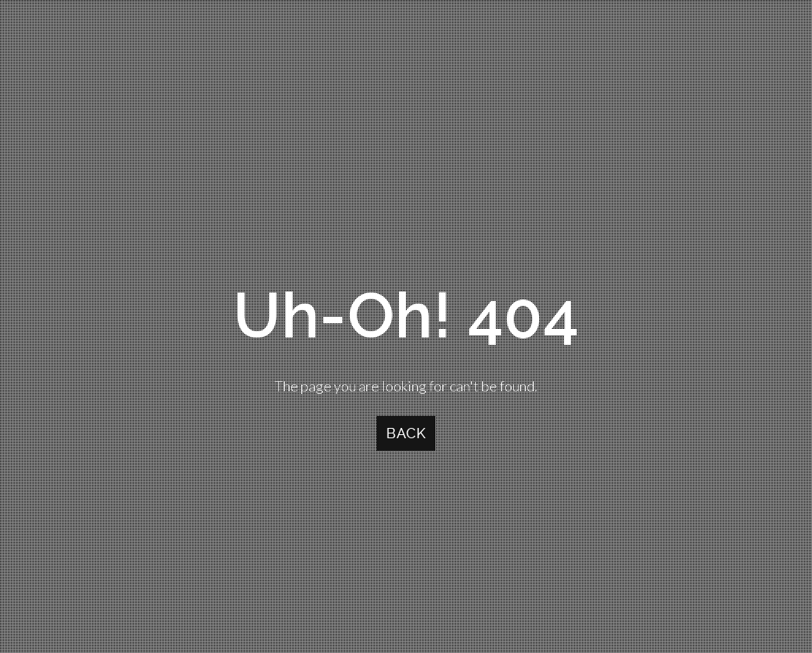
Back (406, 433)
